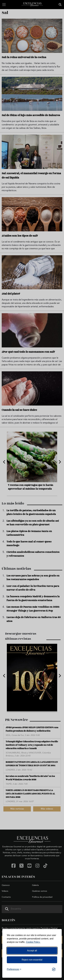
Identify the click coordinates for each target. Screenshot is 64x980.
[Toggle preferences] (14, 969)
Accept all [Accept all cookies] (32, 951)
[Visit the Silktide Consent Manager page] (54, 969)
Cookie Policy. (33, 942)
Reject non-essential (32, 960)
